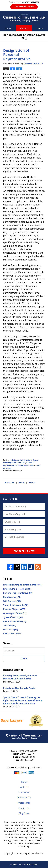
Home (8, 28)
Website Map (24, 803)
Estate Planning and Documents (22, 585)
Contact (24, 28)
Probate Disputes (25, 465)
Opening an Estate (15, 613)
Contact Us (24, 808)
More (40, 28)
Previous (9, 482)
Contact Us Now (24, 551)
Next (32, 482)
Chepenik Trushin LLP (33, 853)
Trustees (10, 625)
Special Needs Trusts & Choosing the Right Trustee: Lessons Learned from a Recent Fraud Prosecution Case (23, 700)
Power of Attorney (15, 621)
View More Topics (12, 634)
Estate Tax (10, 630)
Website (24, 787)
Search (24, 658)
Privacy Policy (24, 798)
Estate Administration (22, 460)
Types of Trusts (13, 617)
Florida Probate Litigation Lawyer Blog (24, 18)
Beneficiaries (12, 597)
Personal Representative (18, 593)
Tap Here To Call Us (24, 7)
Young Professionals (16, 605)
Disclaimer (24, 792)
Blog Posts (24, 813)
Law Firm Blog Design (24, 865)
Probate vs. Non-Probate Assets (19, 688)
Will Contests (12, 601)
